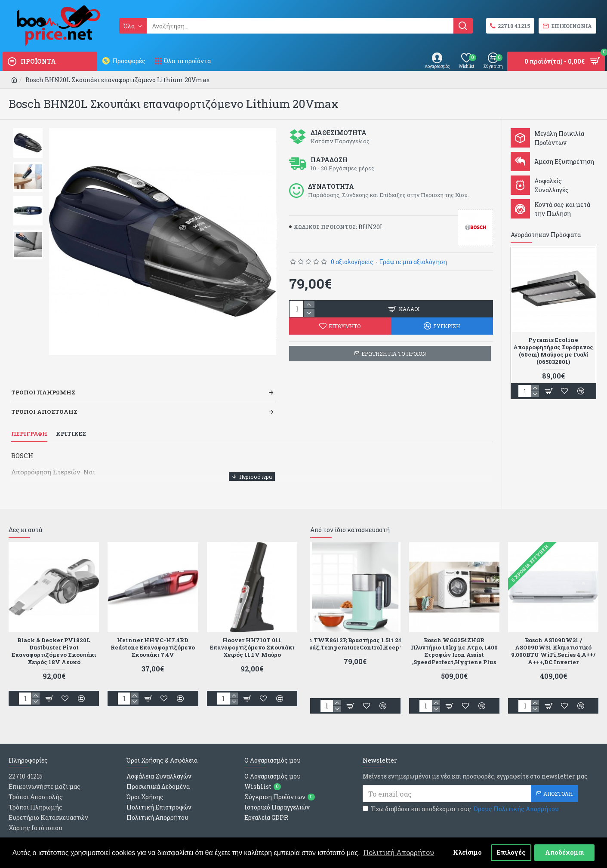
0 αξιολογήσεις (352, 262)
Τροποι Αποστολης (44, 401)
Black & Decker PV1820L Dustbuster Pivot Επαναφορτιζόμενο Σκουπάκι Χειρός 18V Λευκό (54, 629)
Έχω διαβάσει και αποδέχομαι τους (461, 787)
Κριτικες (71, 423)
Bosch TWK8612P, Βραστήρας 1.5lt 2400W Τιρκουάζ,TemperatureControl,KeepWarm (355, 622)
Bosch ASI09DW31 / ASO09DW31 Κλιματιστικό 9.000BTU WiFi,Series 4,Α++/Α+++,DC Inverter (553, 629)
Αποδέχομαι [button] (565, 852)
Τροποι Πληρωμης (43, 382)
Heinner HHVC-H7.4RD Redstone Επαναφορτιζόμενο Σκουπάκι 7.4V (153, 626)
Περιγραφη (29, 423)
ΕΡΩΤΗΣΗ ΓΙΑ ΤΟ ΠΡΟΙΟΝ (394, 354)
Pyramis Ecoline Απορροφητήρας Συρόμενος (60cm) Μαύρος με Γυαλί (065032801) (553, 351)
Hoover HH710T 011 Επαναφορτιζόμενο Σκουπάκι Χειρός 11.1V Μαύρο (252, 626)
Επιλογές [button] (511, 852)
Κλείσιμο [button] (467, 852)
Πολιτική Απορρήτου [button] (399, 852)
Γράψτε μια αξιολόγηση (413, 262)
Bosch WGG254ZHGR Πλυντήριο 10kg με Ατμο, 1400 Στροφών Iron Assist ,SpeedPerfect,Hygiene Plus (454, 629)
